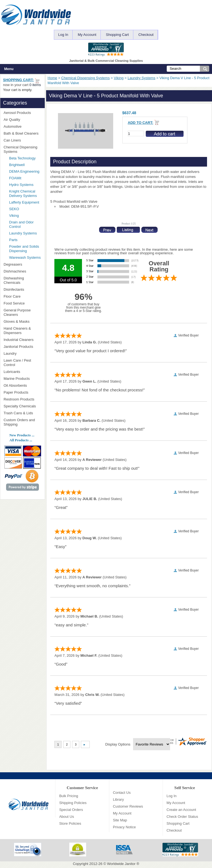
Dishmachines (22, 271)
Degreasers (13, 264)
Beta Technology (25, 158)
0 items (35, 85)
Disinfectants (22, 289)
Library (118, 799)
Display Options (118, 744)
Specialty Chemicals (22, 406)
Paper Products (22, 392)
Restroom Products (22, 399)
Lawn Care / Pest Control (22, 363)
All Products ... (21, 440)
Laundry (22, 353)
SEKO (24, 209)
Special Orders (71, 810)
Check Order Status (182, 817)
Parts (13, 240)
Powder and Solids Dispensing (24, 249)
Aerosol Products (22, 113)
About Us (66, 817)
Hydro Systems (25, 185)
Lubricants (12, 372)
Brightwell (25, 165)
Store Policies (70, 823)
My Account (87, 35)
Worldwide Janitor (121, 864)
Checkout (146, 35)
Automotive (13, 126)
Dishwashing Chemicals (22, 280)
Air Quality (22, 120)
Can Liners (22, 140)
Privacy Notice (124, 827)
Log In (63, 35)
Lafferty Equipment (25, 202)
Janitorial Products (22, 347)
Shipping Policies (73, 803)
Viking (119, 78)
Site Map (120, 820)
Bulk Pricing (69, 796)
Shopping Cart (117, 35)
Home (52, 78)
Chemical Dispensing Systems (86, 78)
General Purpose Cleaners (17, 312)
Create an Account (181, 810)
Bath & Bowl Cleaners (21, 133)
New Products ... (22, 435)
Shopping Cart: (18, 80)
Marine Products (17, 379)
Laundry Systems (141, 78)
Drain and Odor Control (21, 224)
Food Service (14, 303)
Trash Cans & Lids (22, 413)
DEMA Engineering (25, 172)
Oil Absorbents (22, 385)
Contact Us (122, 793)
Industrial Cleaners (18, 340)
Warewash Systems (25, 257)
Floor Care (22, 296)
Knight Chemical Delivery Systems (25, 193)
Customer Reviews (128, 806)
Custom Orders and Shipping (22, 422)
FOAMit (24, 178)
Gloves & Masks (22, 321)
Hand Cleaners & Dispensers (22, 331)
